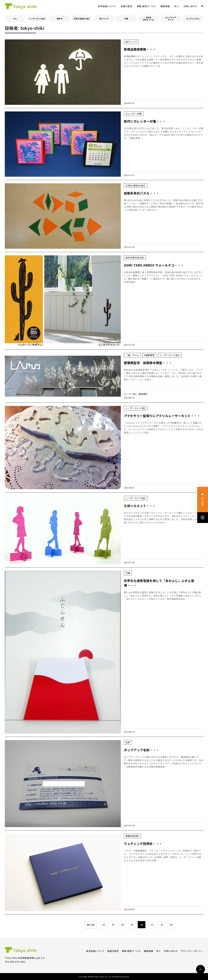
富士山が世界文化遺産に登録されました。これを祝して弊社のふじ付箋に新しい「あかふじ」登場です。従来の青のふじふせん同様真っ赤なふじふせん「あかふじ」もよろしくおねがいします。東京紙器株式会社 (163, 596)
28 (123, 925)
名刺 (128, 742)
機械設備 (165, 6)
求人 (177, 6)
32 (162, 925)
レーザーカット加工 (37, 19)
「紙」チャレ (132, 355)
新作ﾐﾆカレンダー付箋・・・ (145, 121)
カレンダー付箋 (134, 114)
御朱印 (59, 19)
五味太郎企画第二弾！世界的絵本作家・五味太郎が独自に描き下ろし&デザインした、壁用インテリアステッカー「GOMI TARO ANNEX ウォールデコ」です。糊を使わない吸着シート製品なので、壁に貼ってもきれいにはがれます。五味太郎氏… (163, 277)
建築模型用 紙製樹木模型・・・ (148, 363)
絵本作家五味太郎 (135, 258)
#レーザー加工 (130, 394)
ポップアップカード (171, 19)
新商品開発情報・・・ (140, 49)
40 (171, 925)
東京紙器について (107, 6)
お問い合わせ (190, 6)
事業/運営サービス (146, 6)
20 (113, 925)
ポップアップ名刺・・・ (142, 750)
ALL (15, 19)
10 (104, 925)
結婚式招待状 (132, 836)
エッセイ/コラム (193, 19)
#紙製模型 (149, 355)
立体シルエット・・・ (140, 506)
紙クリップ (104, 19)
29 (132, 925)
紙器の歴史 (127, 6)
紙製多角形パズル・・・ (142, 193)
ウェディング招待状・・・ (143, 844)
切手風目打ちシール (148, 19)
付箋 (126, 19)
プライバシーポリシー (192, 951)
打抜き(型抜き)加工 (82, 19)
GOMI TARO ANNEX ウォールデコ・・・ (154, 265)
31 (152, 925)
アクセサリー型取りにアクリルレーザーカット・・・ (162, 416)
